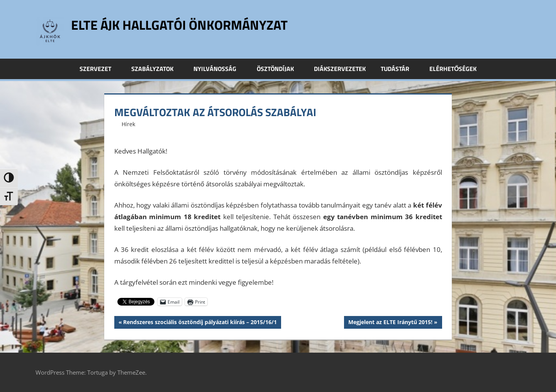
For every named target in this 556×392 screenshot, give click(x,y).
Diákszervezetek (340, 69)
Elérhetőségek (453, 69)
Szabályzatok (157, 69)
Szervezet (100, 69)
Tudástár (399, 69)
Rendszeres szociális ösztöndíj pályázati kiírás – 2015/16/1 (200, 323)
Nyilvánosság (219, 69)
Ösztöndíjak (280, 69)
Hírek (128, 124)
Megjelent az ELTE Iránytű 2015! (390, 323)
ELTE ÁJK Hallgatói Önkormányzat (186, 24)
